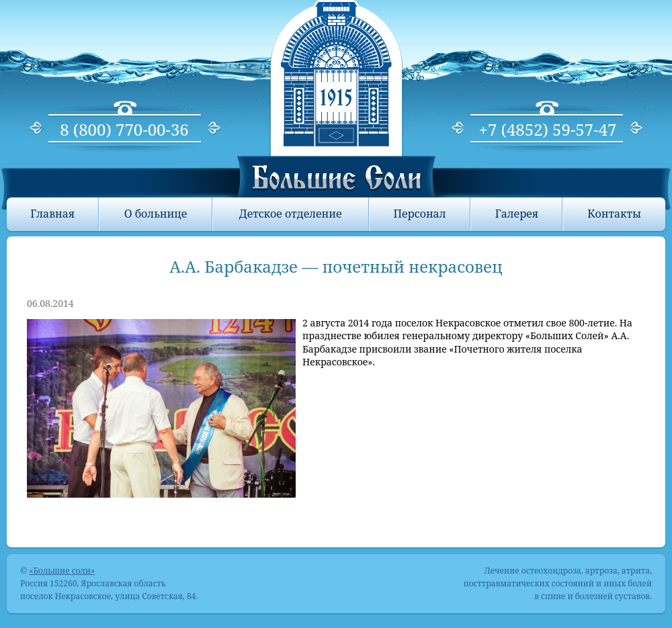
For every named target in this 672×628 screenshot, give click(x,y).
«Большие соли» (62, 571)
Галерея (517, 214)
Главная (52, 214)
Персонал (419, 214)
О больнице (156, 214)
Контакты (614, 214)
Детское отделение (291, 214)
